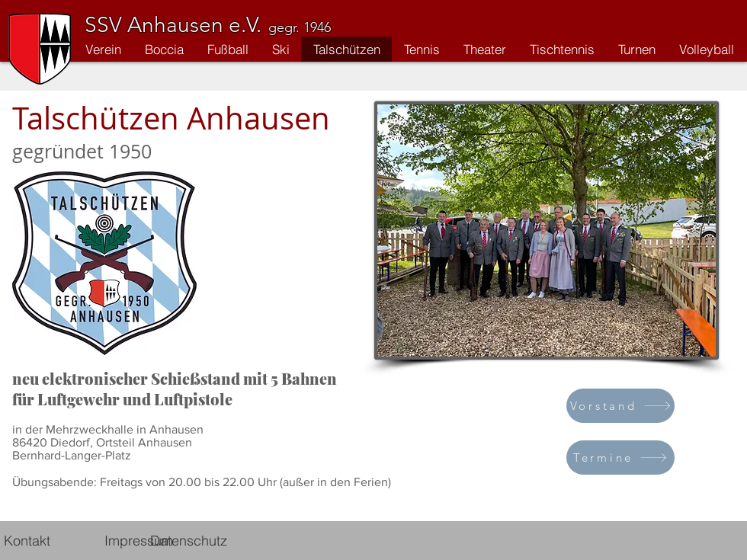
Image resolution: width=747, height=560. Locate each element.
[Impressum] (138, 540)
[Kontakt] (27, 540)
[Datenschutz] (189, 540)
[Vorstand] (620, 406)
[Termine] (620, 458)
